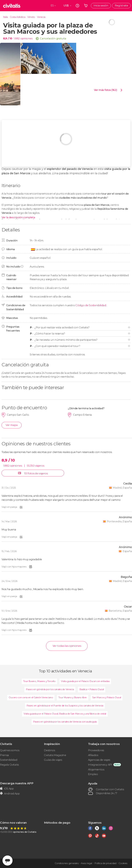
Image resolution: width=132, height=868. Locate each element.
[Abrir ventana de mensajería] (8, 861)
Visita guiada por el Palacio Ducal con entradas (85, 681)
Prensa (4, 755)
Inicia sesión (101, 6)
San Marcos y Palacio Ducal (107, 697)
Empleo (93, 774)
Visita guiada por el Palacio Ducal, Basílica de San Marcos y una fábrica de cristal (65, 714)
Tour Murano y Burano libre (73, 697)
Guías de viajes (53, 760)
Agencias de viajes (99, 760)
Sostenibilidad (9, 760)
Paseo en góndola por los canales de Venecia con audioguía (65, 722)
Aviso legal (86, 863)
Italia (5, 17)
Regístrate (121, 6)
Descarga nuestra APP (17, 783)
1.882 (17, 38)
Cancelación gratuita (53, 38)
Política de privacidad (105, 863)
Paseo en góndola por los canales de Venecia (50, 689)
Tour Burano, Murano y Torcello (39, 681)
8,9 (8, 38)
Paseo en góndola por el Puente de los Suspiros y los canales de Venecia (65, 706)
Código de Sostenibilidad (91, 305)
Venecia (41, 17)
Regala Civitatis (9, 765)
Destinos (49, 750)
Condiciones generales (67, 863)
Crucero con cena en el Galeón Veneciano (31, 697)
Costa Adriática (18, 17)
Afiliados (93, 755)
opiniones (26, 38)
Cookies (123, 863)
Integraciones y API (100, 765)
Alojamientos (96, 770)
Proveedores (96, 750)
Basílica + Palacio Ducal (92, 689)
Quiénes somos (10, 750)
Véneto (31, 17)
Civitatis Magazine (55, 755)
